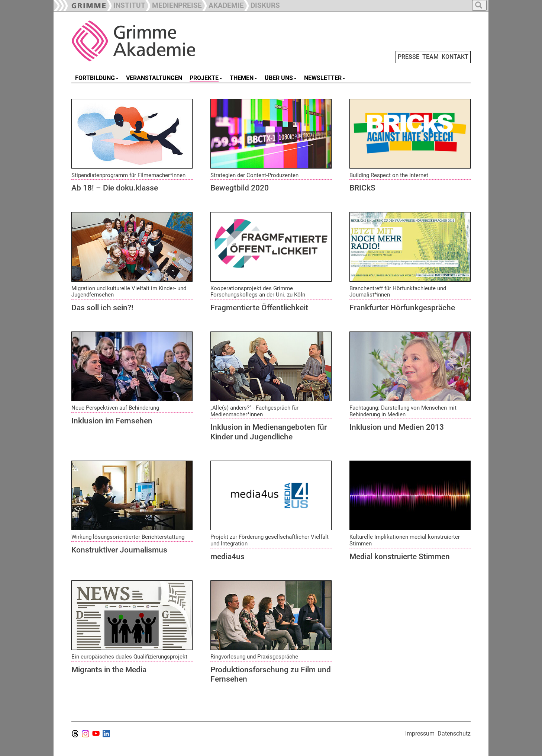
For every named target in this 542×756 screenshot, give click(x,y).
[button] (174, 5)
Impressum (420, 733)
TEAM (430, 57)
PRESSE (409, 57)
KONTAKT (455, 57)
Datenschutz (454, 733)
